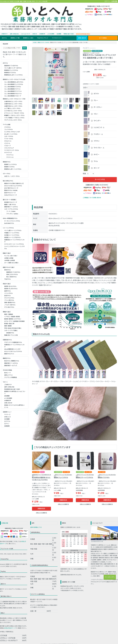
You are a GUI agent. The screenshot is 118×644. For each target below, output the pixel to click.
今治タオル (7, 276)
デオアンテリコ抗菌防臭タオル (13, 339)
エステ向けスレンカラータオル (13, 107)
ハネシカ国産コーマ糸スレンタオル (14, 114)
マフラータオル (9, 135)
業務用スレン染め (28, 34)
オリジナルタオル (9, 294)
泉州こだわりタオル (12, 271)
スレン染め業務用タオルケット (13, 90)
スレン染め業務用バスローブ (13, 92)
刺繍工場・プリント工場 (11, 332)
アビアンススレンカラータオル (13, 116)
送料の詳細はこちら (36, 524)
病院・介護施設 (9, 311)
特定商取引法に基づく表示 (12, 386)
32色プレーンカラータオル (12, 173)
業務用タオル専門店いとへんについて (15, 389)
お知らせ (35, 30)
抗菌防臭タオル (7, 336)
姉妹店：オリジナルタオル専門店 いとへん (14, 403)
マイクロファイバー (57, 34)
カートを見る (103, 34)
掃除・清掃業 (8, 322)
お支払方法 (5, 519)
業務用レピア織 (15, 34)
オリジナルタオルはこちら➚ (83, 30)
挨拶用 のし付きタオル (11, 285)
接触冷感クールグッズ (11, 362)
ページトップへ (110, 577)
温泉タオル (7, 287)
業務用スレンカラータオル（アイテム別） (14, 76)
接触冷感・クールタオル (11, 203)
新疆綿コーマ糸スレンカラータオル (14, 112)
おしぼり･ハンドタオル (11, 130)
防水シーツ (7, 369)
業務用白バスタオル (10, 69)
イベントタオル (8, 290)
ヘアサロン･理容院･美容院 (12, 313)
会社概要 (59, 30)
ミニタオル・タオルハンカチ (12, 128)
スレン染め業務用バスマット (12, 85)
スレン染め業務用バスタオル (13, 83)
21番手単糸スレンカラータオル (13, 98)
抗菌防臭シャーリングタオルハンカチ (14, 237)
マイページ (7, 411)
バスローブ (7, 142)
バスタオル (7, 124)
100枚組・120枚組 (9, 257)
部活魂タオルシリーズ (11, 199)
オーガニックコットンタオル (12, 217)
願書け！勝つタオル (10, 201)
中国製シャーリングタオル (12, 229)
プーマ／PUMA (11, 208)
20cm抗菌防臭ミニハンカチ (12, 345)
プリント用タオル (9, 297)
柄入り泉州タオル (12, 273)
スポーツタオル (9, 133)
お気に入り (7, 413)
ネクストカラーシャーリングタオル (14, 241)
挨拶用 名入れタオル (10, 283)
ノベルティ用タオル (10, 301)
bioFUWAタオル (9, 220)
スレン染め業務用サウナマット (13, 88)
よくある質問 (51, 30)
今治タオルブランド (43, 34)
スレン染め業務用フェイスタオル (14, 81)
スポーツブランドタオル (11, 205)
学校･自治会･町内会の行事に (13, 325)
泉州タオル (7, 266)
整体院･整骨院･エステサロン (13, 315)
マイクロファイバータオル (12, 147)
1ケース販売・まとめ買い (11, 259)
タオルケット (8, 137)
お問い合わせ (82, 34)
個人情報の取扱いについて (66, 643)
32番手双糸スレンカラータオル (13, 100)
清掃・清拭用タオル (10, 299)
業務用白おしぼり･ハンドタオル (13, 71)
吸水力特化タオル (8, 177)
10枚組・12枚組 (9, 254)
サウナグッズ (8, 149)
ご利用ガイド (4, 30)
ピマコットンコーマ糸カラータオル (14, 109)
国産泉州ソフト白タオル (11, 62)
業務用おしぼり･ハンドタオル (13, 165)
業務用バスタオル (9, 163)
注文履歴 (7, 415)
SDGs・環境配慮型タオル (10, 215)
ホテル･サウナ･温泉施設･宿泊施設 (14, 318)
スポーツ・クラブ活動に (11, 327)
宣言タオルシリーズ (10, 189)
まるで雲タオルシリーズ (11, 184)
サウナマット (10, 151)
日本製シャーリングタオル (12, 231)
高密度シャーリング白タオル (12, 234)
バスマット (7, 140)
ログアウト (7, 418)
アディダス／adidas (12, 210)
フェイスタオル (9, 126)
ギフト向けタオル (9, 303)
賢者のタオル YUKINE (11, 187)
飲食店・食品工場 (9, 320)
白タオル (4, 34)
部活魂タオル (10, 329)
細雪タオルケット (9, 350)
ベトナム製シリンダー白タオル (13, 64)
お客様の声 (42, 30)
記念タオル (7, 292)
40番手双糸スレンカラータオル (13, 102)
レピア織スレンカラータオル (12, 105)
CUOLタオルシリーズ (11, 191)
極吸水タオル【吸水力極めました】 (14, 180)
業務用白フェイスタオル (11, 67)
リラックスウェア (9, 144)
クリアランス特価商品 (11, 374)
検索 (25, 44)
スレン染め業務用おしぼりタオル (14, 78)
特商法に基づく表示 (69, 30)
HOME (35, 39)
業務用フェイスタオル (10, 161)
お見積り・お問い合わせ (31, 643)
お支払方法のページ (10, 624)
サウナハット (10, 154)
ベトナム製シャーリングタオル (13, 227)
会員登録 (114, 1)
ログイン (107, 1)
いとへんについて (25, 30)
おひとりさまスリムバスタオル (13, 182)
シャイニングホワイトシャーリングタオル (14, 244)
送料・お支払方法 (14, 30)
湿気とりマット (9, 371)
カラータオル (7, 170)
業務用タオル (7, 158)
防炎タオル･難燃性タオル (12, 357)
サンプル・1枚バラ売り (11, 252)
